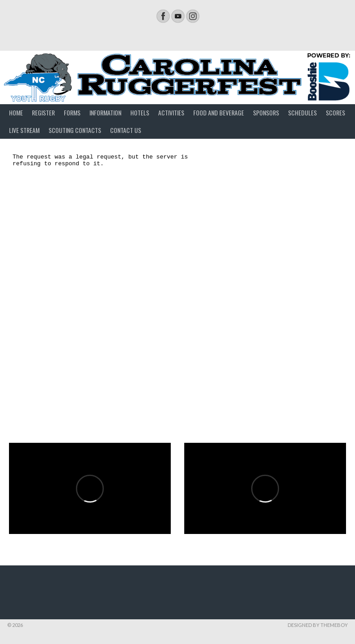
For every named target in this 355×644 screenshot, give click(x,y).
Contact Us (126, 130)
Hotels (140, 112)
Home (16, 112)
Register (43, 112)
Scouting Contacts (75, 130)
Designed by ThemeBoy (318, 625)
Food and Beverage (219, 112)
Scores (335, 112)
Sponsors (266, 112)
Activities (171, 112)
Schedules (302, 112)
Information (105, 112)
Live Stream (24, 130)
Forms (72, 112)
